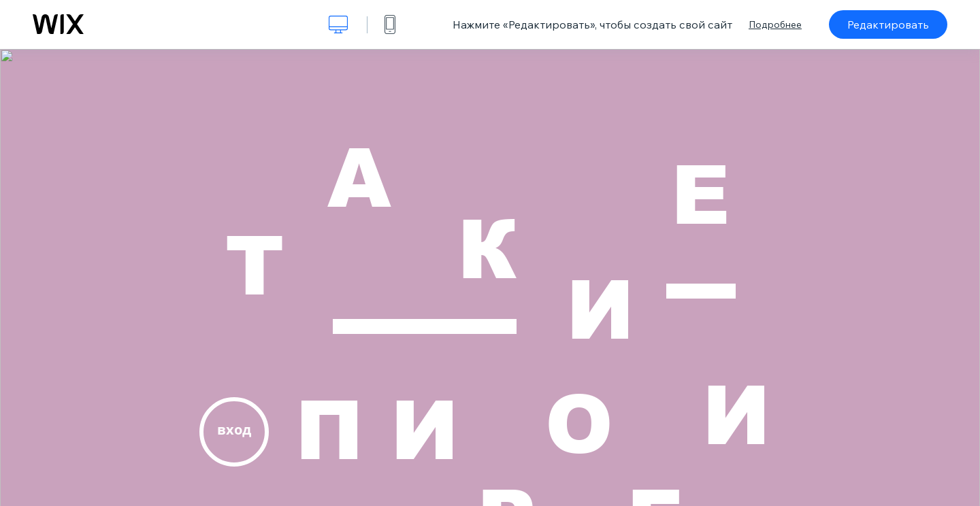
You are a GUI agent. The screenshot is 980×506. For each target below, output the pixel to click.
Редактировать (888, 24)
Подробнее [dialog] (775, 24)
